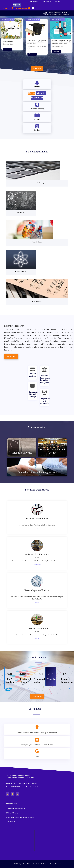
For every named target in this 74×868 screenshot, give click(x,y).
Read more (7, 49)
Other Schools (11, 822)
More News (37, 69)
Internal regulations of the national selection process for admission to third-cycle (62, 42)
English (16, 5)
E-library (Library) (12, 813)
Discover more (37, 696)
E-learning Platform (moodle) (16, 809)
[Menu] (6, 19)
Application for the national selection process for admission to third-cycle (37, 42)
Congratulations (8, 41)
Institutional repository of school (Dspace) (20, 817)
